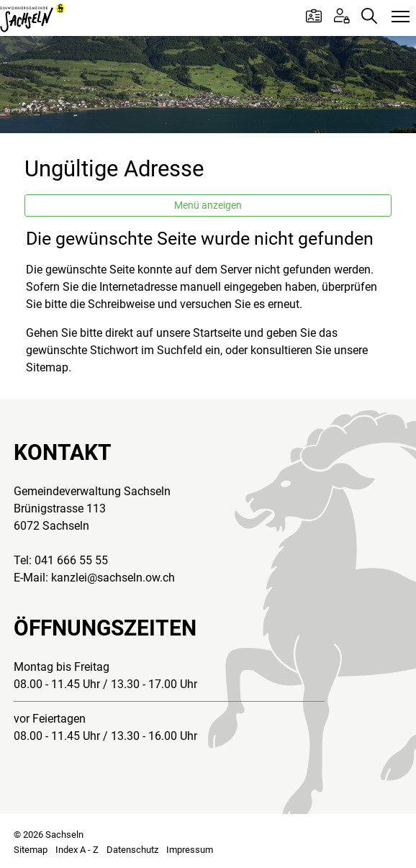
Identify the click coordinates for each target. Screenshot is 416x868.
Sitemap (31, 850)
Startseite (217, 333)
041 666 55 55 (71, 560)
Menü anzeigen (208, 205)
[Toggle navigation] (401, 17)
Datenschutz (132, 850)
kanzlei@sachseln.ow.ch (113, 578)
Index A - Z (77, 850)
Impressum (190, 850)
